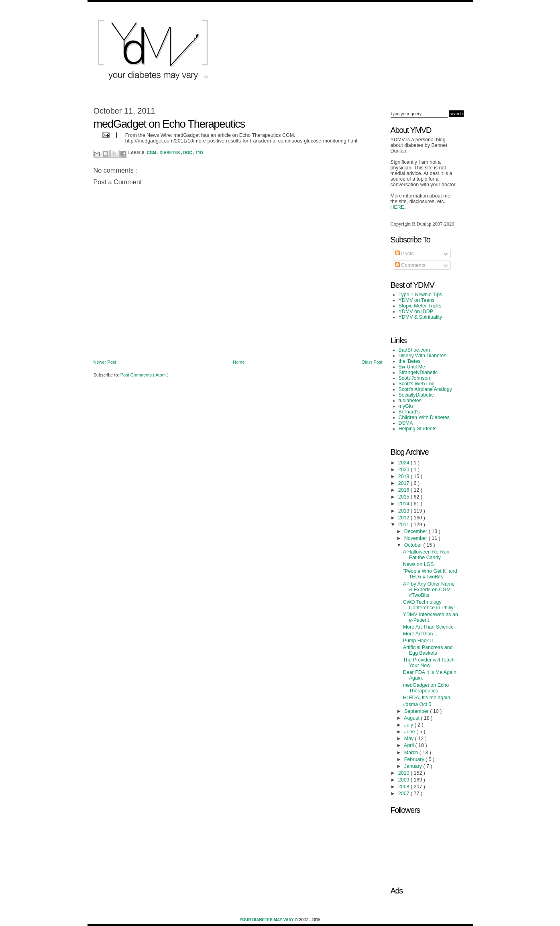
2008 (404, 787)
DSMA (406, 423)
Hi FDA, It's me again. (427, 698)
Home (239, 362)
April (409, 745)
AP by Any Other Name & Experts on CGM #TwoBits (429, 590)
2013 (404, 511)
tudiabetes (410, 401)
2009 (404, 780)
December (416, 531)
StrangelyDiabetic (418, 372)
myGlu (406, 406)
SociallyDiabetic (416, 395)
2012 (404, 518)
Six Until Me (412, 367)
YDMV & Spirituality (421, 317)
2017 (404, 483)
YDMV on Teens (417, 300)
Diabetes (170, 153)
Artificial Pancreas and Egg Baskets (428, 650)
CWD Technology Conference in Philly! (429, 605)
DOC (188, 153)
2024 (404, 463)
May (410, 739)
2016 (404, 490)
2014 (404, 504)
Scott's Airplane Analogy (425, 389)
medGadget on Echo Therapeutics (426, 688)
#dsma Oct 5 (417, 704)
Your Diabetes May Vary (267, 920)
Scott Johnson (414, 378)
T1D (199, 153)
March (412, 753)
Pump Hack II (418, 641)
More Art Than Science (429, 627)
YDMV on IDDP (416, 311)
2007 (404, 794)
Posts (404, 254)
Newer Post (105, 362)
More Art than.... (421, 634)
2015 (404, 497)
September (417, 711)
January (414, 766)
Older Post (372, 362)
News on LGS (418, 564)
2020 (404, 470)
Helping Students (418, 429)
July (409, 725)
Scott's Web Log (417, 384)
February (415, 759)
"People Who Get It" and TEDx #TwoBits (430, 574)
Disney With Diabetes (423, 356)
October (414, 545)
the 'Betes (410, 361)
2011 (404, 525)
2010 (404, 773)
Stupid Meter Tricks (420, 306)
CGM (152, 153)
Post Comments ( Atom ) (145, 375)
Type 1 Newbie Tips (421, 295)
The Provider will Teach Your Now (429, 663)
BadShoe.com (414, 350)
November (416, 538)
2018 (404, 476)
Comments (410, 265)
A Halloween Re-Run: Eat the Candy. (427, 555)
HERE (398, 207)
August (412, 718)
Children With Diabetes (424, 417)
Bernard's (409, 412)
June (410, 732)
